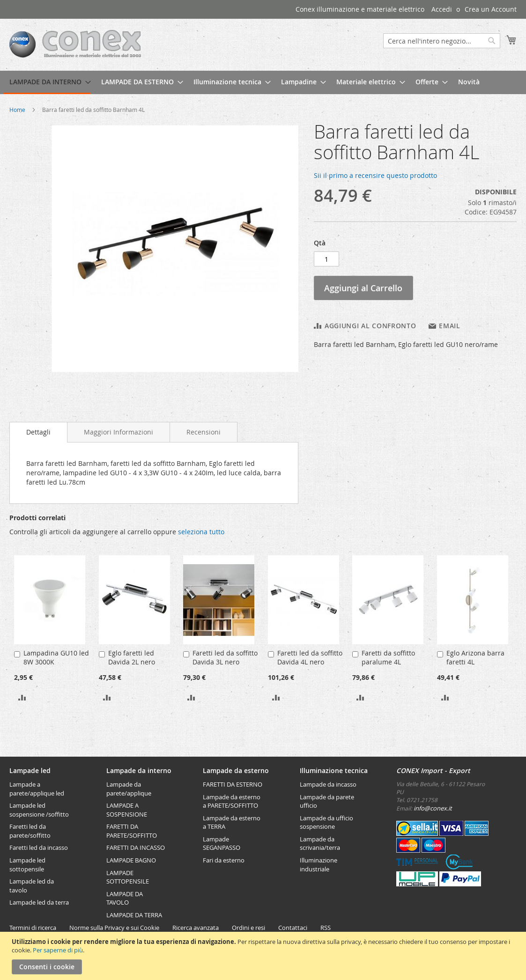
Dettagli (38, 432)
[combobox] (442, 41)
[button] (22, 697)
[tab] (38, 432)
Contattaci (293, 928)
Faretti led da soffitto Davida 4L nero (310, 657)
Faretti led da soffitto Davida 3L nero (225, 657)
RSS (326, 928)
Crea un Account (491, 9)
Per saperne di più (58, 950)
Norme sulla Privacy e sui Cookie (114, 928)
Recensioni (204, 432)
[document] (264, 956)
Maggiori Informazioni (119, 432)
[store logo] (75, 44)
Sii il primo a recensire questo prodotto (375, 175)
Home (17, 110)
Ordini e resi (248, 928)
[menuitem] (47, 82)
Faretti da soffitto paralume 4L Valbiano (388, 662)
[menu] (263, 82)
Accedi (442, 9)
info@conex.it (433, 808)
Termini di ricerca (33, 928)
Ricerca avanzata (196, 928)
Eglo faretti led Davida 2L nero (132, 657)
